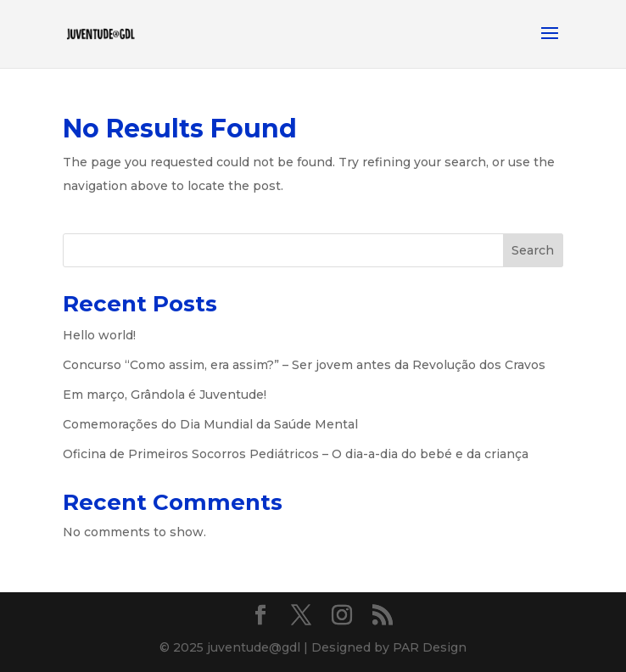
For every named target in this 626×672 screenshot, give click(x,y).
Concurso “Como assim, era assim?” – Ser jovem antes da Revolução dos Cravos (304, 365)
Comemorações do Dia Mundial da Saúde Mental (210, 424)
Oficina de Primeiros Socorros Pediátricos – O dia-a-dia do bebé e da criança (296, 454)
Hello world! (99, 335)
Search (533, 250)
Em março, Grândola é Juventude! (165, 395)
